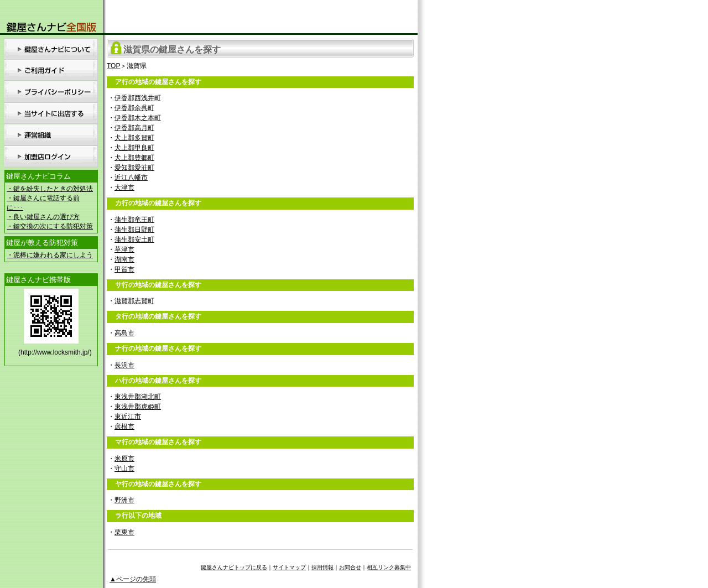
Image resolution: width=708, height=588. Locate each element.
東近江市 (128, 417)
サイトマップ (289, 567)
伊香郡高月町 (134, 128)
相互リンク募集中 (389, 567)
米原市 (124, 459)
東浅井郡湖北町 (138, 397)
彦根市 (124, 426)
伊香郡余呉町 (134, 108)
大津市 (124, 188)
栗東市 (124, 532)
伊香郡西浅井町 (138, 98)
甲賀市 (124, 269)
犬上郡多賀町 (134, 138)
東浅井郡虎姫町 (138, 407)
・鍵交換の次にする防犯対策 (50, 226)
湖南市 (124, 259)
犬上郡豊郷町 (134, 158)
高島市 (124, 333)
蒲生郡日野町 (134, 230)
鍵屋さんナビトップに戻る (234, 567)
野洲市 (124, 500)
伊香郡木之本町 (138, 118)
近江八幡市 (131, 178)
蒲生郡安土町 (134, 240)
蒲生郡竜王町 (134, 220)
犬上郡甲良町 (134, 148)
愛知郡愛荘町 (134, 168)
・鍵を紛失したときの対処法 (50, 189)
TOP (113, 66)
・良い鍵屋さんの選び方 (43, 217)
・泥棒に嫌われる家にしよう (50, 255)
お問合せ (350, 567)
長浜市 (124, 365)
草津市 (124, 249)
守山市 (124, 469)
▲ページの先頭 (133, 579)
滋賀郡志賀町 (134, 301)
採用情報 (322, 567)
